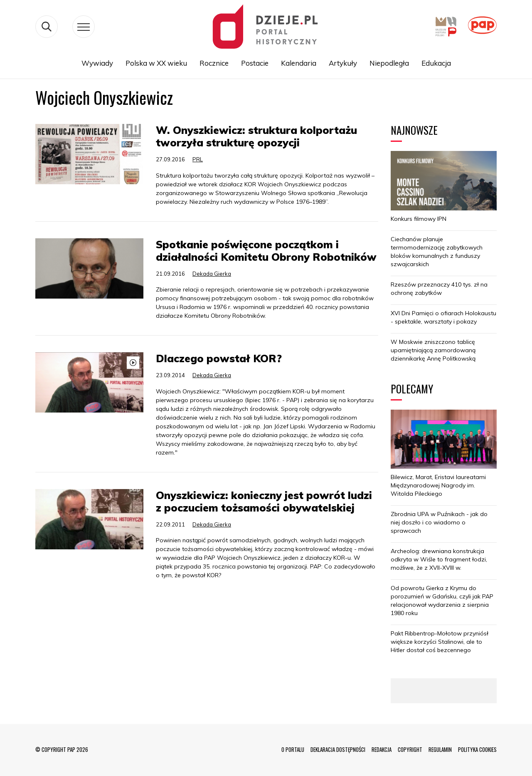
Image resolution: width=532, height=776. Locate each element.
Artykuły (343, 63)
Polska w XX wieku (156, 63)
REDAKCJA (382, 749)
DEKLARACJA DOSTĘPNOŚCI (338, 749)
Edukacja (436, 63)
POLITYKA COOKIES (477, 749)
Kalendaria (299, 63)
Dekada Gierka (212, 274)
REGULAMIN (440, 749)
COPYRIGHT (410, 749)
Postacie (255, 63)
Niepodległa (389, 63)
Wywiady (97, 63)
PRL (198, 159)
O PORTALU (293, 749)
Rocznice (214, 63)
